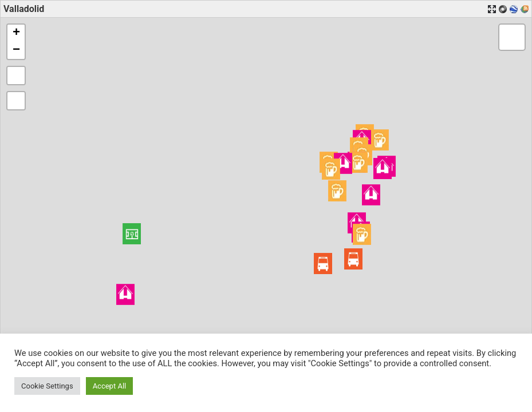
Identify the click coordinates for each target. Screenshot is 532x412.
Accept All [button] (110, 386)
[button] (132, 234)
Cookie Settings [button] (47, 386)
